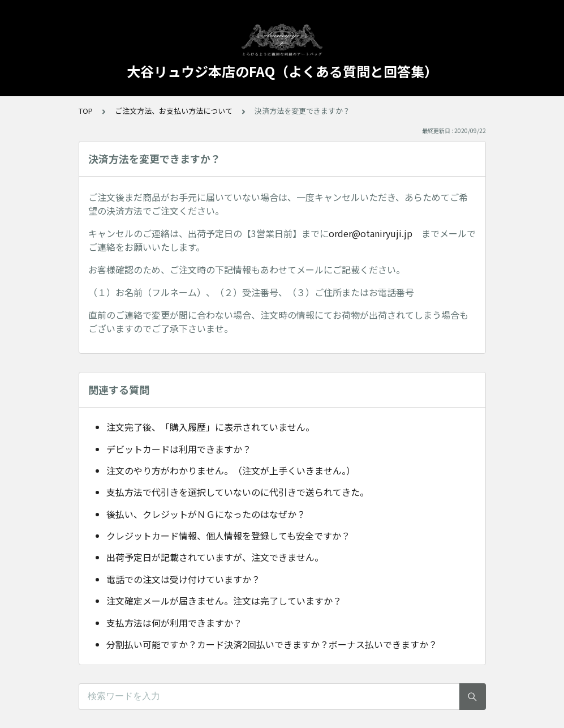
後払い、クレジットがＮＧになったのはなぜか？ (206, 514)
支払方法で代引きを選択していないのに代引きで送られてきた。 (238, 492)
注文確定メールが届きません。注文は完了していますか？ (224, 601)
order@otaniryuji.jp (371, 233)
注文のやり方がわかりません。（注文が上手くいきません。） (231, 470)
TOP (86, 111)
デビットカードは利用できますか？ (179, 449)
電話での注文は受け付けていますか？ (183, 579)
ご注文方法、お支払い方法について (174, 111)
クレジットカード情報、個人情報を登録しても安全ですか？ (228, 536)
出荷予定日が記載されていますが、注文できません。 (215, 557)
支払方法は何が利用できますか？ (174, 623)
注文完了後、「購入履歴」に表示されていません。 (210, 427)
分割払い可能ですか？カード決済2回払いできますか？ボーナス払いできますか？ (272, 644)
